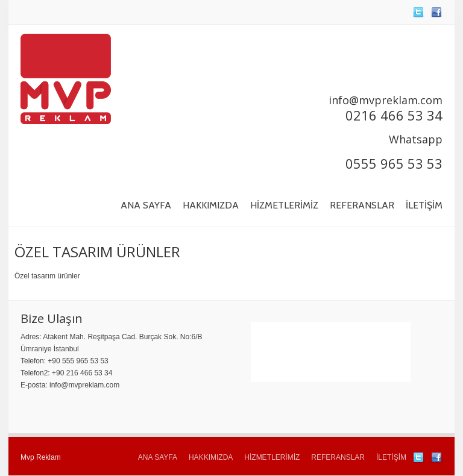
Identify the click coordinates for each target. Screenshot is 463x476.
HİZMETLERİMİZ (284, 205)
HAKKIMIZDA (211, 205)
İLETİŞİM (424, 205)
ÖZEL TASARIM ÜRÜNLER (97, 252)
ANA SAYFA (146, 205)
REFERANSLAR (362, 205)
